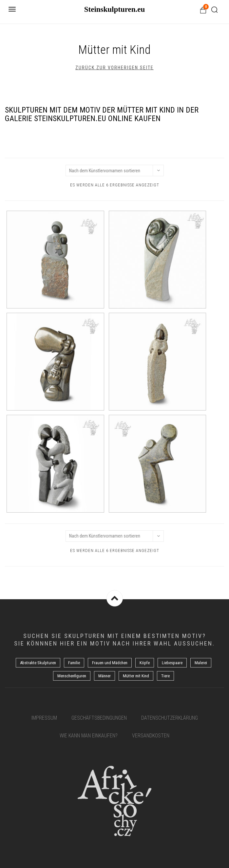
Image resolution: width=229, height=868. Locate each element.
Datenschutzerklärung (170, 718)
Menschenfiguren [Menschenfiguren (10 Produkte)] (72, 676)
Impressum (44, 718)
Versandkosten (151, 736)
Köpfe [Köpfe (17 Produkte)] (145, 663)
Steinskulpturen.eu (115, 9)
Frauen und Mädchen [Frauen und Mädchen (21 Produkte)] (110, 663)
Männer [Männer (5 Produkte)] (105, 676)
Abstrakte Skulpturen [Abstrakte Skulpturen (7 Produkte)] (38, 663)
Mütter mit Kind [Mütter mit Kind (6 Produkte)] (136, 676)
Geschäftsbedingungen (99, 718)
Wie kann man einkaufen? (89, 736)
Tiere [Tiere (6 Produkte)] (165, 676)
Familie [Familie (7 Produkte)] (74, 663)
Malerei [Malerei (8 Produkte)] (201, 663)
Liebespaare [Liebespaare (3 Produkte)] (172, 663)
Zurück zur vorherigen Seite (114, 68)
